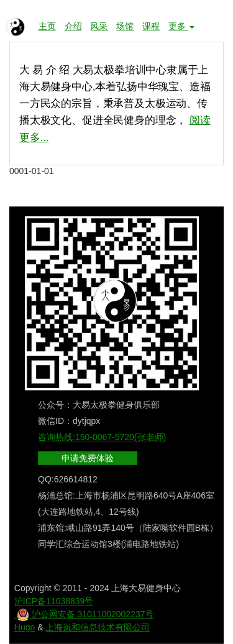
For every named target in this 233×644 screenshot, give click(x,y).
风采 (99, 26)
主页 (47, 26)
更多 (181, 26)
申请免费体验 (88, 458)
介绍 (73, 26)
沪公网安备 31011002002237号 (84, 614)
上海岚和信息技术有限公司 (98, 627)
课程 (151, 26)
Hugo (25, 627)
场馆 (125, 26)
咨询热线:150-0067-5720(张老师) (102, 437)
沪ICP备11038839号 (54, 601)
